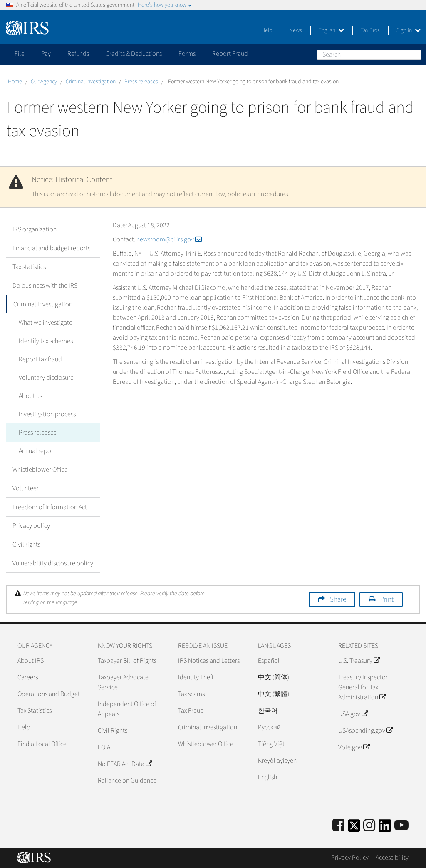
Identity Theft (196, 677)
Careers (28, 677)
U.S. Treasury (359, 661)
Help (267, 30)
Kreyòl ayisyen (277, 761)
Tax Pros (370, 30)
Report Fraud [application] (230, 54)
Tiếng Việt (271, 744)
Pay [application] (46, 54)
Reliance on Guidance (127, 781)
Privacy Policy (350, 858)
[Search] (369, 55)
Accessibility (392, 858)
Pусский (269, 727)
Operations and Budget (49, 694)
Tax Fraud (191, 711)
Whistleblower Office (40, 470)
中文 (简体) (274, 677)
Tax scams (191, 694)
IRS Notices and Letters (209, 661)
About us (30, 396)
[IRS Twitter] (354, 828)
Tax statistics (29, 267)
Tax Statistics (35, 711)
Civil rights (26, 545)
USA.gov (353, 714)
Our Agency (44, 82)
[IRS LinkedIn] (385, 828)
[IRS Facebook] (338, 826)
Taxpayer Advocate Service (123, 682)
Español (269, 661)
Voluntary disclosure (46, 378)
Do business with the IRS (45, 286)
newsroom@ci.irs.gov (169, 239)
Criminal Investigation (91, 82)
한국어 (268, 711)
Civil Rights (113, 731)
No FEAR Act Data (125, 764)
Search (414, 54)
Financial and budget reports (51, 248)
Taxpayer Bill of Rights (127, 661)
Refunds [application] (78, 54)
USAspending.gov (365, 731)
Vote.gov (354, 747)
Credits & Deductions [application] (134, 54)
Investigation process (47, 414)
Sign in (409, 30)
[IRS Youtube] (401, 826)
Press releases (141, 82)
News (296, 30)
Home (15, 82)
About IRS (31, 661)
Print (387, 599)
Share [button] (338, 599)
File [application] (20, 54)
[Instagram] (369, 826)
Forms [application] (187, 54)
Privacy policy (31, 526)
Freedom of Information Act (50, 507)
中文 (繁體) (274, 694)
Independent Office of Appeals (127, 709)
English (331, 30)
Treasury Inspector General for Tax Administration (363, 687)
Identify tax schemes (46, 341)
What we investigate (46, 323)
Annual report (37, 451)
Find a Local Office (42, 744)
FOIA (104, 747)
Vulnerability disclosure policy (53, 563)
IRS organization (35, 229)
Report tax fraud (40, 359)
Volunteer (26, 488)
